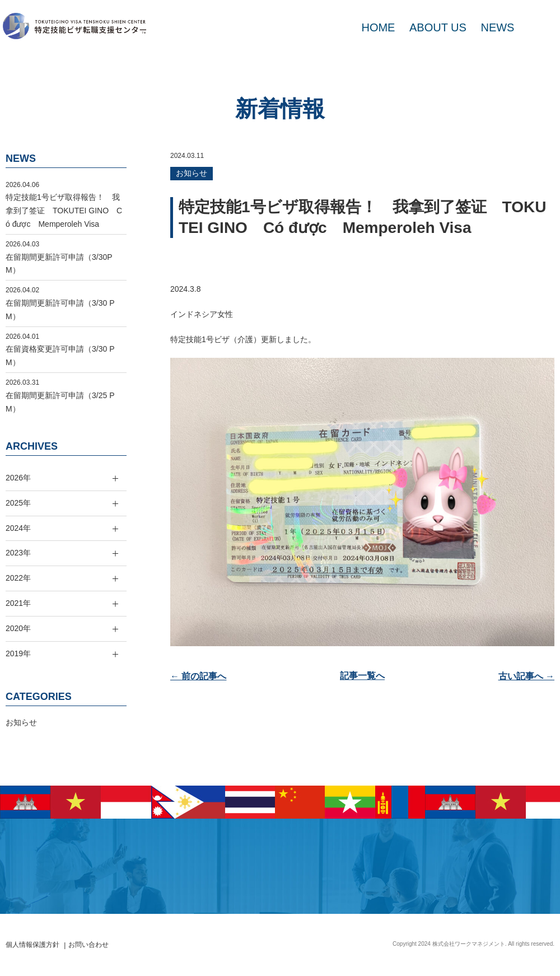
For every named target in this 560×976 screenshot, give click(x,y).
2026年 (18, 478)
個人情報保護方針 (32, 945)
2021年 (18, 603)
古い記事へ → (526, 676)
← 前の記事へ (198, 676)
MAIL (537, 27)
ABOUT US (438, 27)
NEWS (497, 27)
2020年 (18, 628)
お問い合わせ (88, 945)
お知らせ (192, 173)
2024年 (18, 528)
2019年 (18, 653)
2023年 (18, 553)
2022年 (18, 578)
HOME (378, 27)
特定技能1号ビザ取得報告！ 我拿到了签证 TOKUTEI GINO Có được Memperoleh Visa (64, 211)
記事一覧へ (362, 676)
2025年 (18, 503)
